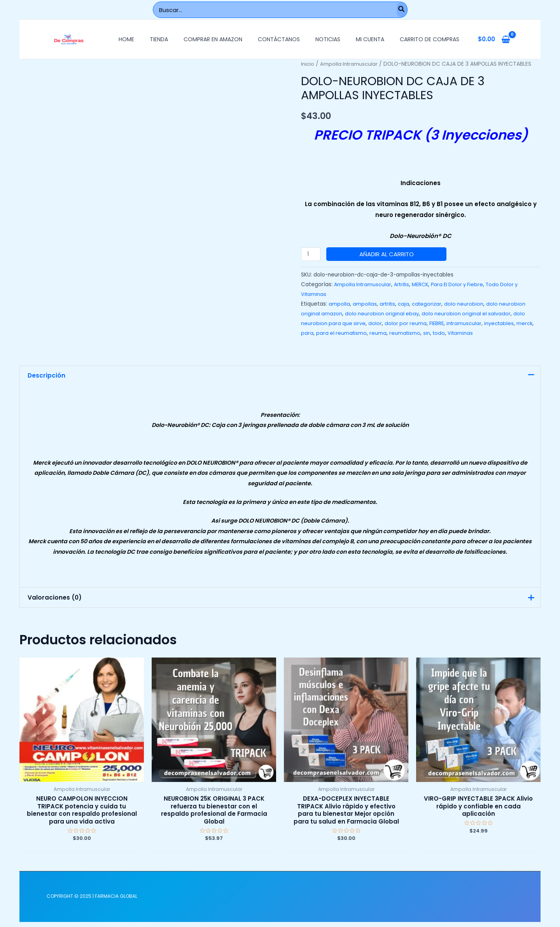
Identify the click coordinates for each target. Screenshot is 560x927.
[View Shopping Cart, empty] (494, 39)
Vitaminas (483, 333)
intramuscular (468, 323)
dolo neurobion (467, 304)
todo (461, 333)
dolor (377, 323)
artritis (388, 304)
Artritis (404, 284)
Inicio (308, 64)
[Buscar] (402, 10)
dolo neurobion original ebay (383, 314)
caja (405, 304)
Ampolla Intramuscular (351, 64)
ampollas (365, 304)
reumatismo (426, 333)
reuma (399, 333)
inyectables (504, 323)
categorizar (429, 304)
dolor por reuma (408, 323)
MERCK (424, 284)
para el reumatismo (361, 333)
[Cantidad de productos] (311, 254)
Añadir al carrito (388, 254)
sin (448, 333)
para (326, 333)
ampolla (339, 304)
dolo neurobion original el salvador (469, 314)
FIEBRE (439, 323)
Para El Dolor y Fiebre (463, 284)
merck (309, 333)
